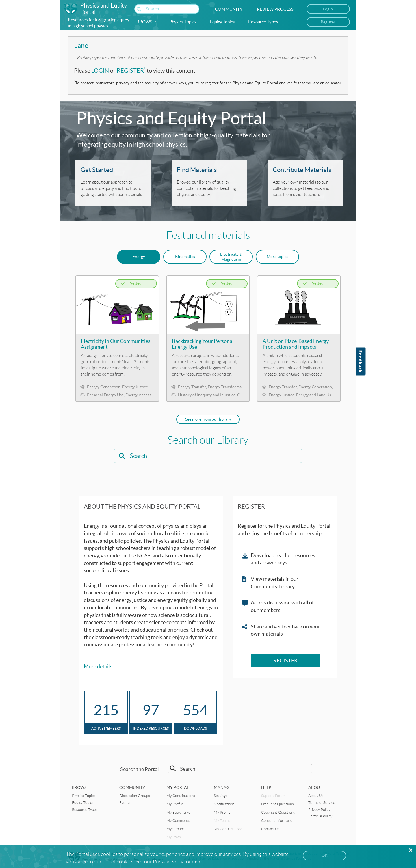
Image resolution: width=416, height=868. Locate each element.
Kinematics (185, 257)
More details (98, 666)
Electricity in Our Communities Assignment (116, 344)
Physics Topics (183, 22)
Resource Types (263, 22)
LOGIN (100, 71)
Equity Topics (222, 22)
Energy (139, 257)
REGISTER (131, 71)
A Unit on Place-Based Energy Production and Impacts (296, 344)
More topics (277, 257)
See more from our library (208, 419)
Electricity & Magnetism (231, 257)
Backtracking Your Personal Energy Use (203, 344)
